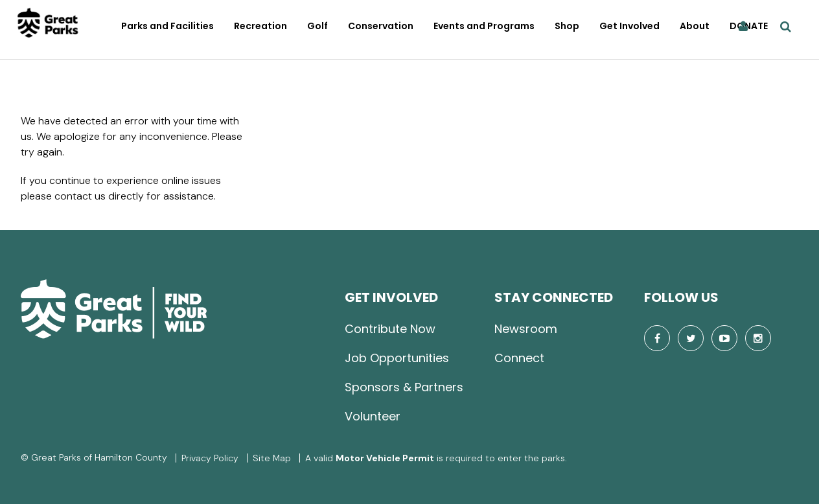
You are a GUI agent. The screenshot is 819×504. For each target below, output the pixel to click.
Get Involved (629, 26)
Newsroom (526, 329)
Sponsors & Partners (404, 387)
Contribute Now (390, 329)
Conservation (381, 26)
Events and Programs (484, 26)
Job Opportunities (397, 358)
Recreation (260, 26)
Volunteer (373, 416)
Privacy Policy (210, 458)
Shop (567, 26)
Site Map (272, 458)
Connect (519, 358)
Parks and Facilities (167, 26)
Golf (317, 26)
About (695, 26)
